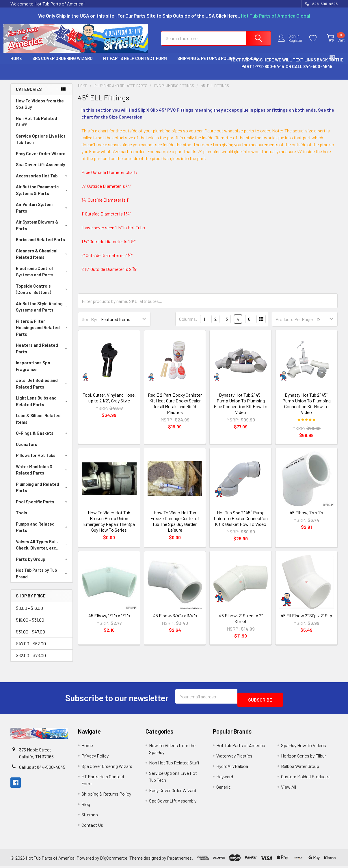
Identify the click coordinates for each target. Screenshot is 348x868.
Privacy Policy (95, 757)
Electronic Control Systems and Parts (43, 277)
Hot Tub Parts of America (241, 747)
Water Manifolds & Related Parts (43, 475)
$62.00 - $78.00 (31, 660)
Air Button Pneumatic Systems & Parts (43, 195)
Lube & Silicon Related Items (38, 424)
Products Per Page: (294, 324)
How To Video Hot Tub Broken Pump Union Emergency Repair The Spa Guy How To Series (109, 526)
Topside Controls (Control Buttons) (43, 294)
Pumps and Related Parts (43, 532)
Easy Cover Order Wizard (41, 159)
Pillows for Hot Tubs (43, 460)
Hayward (225, 778)
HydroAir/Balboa (232, 768)
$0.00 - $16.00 (29, 613)
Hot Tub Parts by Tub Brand (43, 579)
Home (16, 63)
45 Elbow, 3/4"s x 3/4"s (175, 621)
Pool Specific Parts (43, 507)
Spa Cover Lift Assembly (40, 170)
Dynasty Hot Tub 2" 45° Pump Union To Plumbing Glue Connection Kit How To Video (241, 409)
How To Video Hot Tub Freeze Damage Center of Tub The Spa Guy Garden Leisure (175, 526)
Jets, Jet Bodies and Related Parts (43, 389)
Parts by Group (43, 564)
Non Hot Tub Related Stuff (37, 127)
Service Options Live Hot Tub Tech (41, 144)
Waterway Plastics (234, 757)
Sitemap (90, 816)
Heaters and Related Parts (43, 354)
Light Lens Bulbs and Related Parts (43, 406)
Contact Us (92, 827)
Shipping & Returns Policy (206, 63)
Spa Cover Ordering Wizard (63, 63)
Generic (224, 789)
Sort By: (90, 324)
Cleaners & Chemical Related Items (43, 259)
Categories (29, 94)
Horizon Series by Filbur (304, 757)
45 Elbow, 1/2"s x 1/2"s (109, 621)
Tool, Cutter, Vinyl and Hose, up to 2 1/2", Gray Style (109, 403)
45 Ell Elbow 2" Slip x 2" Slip (306, 621)
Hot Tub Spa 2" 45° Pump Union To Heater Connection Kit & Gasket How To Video (241, 523)
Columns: (188, 324)
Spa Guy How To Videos (304, 747)
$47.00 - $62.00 (31, 649)
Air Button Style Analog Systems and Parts (43, 312)
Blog (86, 806)
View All (289, 789)
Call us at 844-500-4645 (42, 769)
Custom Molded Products (305, 778)
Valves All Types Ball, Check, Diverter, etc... (43, 550)
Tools (22, 518)
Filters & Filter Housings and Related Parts (43, 333)
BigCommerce (114, 859)
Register (292, 44)
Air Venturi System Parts (43, 213)
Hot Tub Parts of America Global (276, 16)
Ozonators (27, 449)
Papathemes (179, 859)
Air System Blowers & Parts (43, 230)
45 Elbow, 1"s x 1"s (306, 518)
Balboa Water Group (300, 768)
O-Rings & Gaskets (43, 438)
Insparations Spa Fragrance (33, 371)
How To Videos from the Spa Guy (40, 109)
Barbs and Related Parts (40, 245)
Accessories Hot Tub (43, 181)
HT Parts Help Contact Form (135, 63)
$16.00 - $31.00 (30, 625)
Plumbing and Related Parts (43, 493)
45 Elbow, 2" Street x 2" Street (241, 624)
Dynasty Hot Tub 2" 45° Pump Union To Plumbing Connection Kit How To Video (307, 409)
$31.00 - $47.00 (30, 637)
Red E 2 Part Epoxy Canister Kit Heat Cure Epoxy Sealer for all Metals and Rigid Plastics (175, 409)
